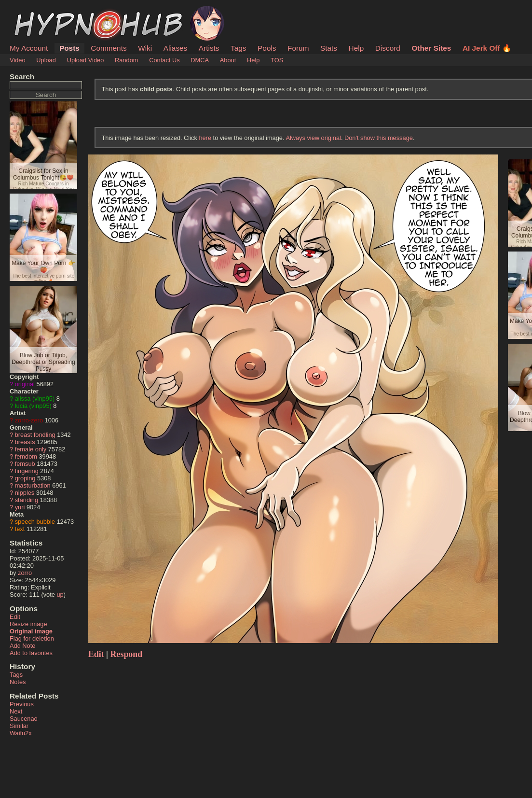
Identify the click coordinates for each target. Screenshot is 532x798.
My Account (29, 48)
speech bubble (35, 522)
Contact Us (164, 60)
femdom (26, 456)
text (20, 529)
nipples (25, 493)
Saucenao (24, 719)
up (60, 595)
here (205, 138)
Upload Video (86, 60)
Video (18, 60)
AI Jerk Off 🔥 (487, 48)
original (25, 384)
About (228, 60)
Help (356, 48)
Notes (18, 682)
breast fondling (35, 435)
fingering (27, 471)
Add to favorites (31, 653)
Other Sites (431, 48)
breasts (25, 442)
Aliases (176, 48)
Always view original (313, 138)
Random (126, 60)
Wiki (145, 48)
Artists (209, 48)
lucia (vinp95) (33, 406)
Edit (15, 617)
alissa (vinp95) (35, 399)
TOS (277, 60)
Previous (22, 704)
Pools (267, 48)
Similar (19, 726)
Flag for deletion (32, 638)
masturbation (33, 485)
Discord (388, 48)
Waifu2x (21, 733)
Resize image (28, 624)
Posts (69, 48)
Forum (298, 48)
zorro (25, 573)
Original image (31, 631)
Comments (109, 48)
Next (16, 711)
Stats (329, 48)
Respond (127, 654)
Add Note (22, 646)
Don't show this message (379, 138)
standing (27, 500)
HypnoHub (36, 11)
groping (25, 478)
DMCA (200, 60)
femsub (25, 464)
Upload (46, 60)
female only (31, 449)
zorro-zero (29, 420)
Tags (238, 48)
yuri (20, 507)
